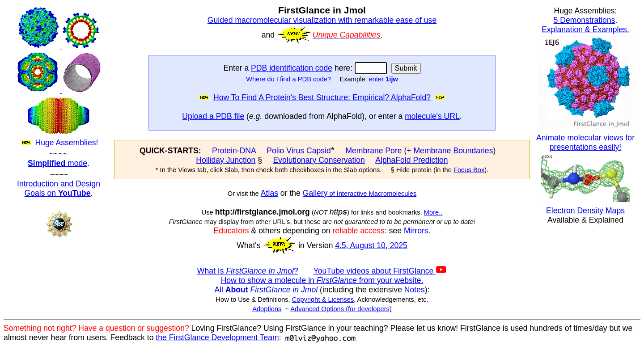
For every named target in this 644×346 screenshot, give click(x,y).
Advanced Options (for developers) (341, 309)
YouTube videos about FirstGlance (380, 271)
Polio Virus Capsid (299, 151)
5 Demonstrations (585, 20)
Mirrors (416, 231)
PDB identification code (292, 68)
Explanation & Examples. (585, 30)
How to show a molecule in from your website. (322, 280)
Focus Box (469, 170)
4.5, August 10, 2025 (371, 245)
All (266, 290)
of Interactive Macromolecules (372, 194)
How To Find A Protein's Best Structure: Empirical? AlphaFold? (322, 97)
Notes (415, 290)
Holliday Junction (226, 160)
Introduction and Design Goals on (59, 188)
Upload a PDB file (213, 116)
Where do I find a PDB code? (288, 79)
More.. (433, 212)
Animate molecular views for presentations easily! (585, 142)
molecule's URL (432, 116)
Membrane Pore (373, 151)
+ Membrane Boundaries (450, 151)
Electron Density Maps (585, 211)
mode (57, 163)
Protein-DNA (234, 151)
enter (383, 79)
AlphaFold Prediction (411, 160)
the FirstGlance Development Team (217, 338)
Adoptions (267, 309)
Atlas (269, 193)
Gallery (315, 193)
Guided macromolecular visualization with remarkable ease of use (322, 20)
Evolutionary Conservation (319, 160)
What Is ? (248, 271)
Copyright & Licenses (323, 300)
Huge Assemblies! (59, 77)
